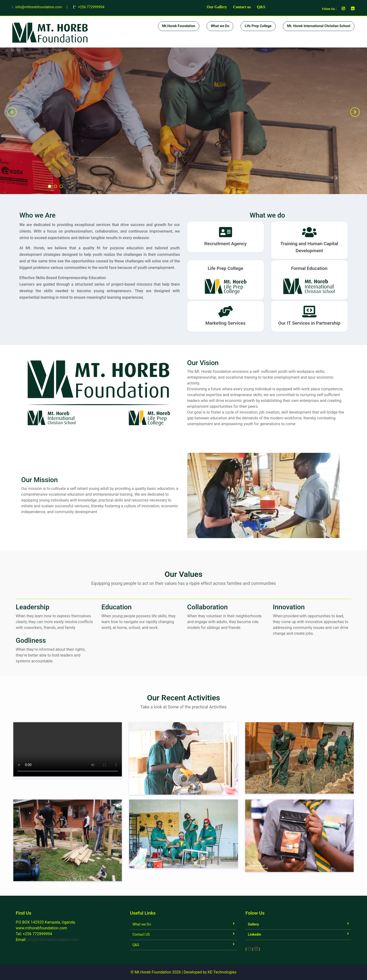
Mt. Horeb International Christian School (319, 26)
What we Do (220, 26)
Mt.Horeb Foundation (179, 26)
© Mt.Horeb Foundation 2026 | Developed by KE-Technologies (183, 972)
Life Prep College (258, 26)
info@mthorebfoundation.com (53, 940)
